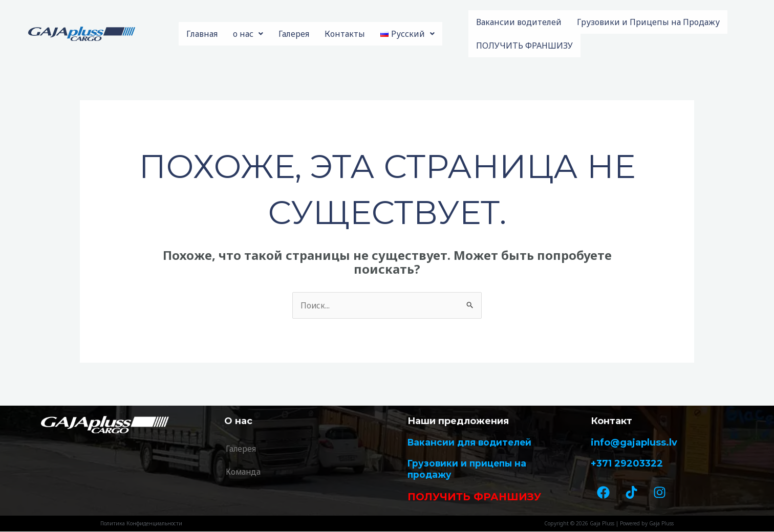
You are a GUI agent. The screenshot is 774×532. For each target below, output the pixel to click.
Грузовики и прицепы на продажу (469, 470)
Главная (202, 34)
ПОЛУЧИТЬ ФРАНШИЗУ (524, 46)
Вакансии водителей (519, 22)
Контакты (345, 34)
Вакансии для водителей (471, 442)
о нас (248, 34)
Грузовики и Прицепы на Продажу (648, 22)
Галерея (294, 34)
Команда (244, 473)
